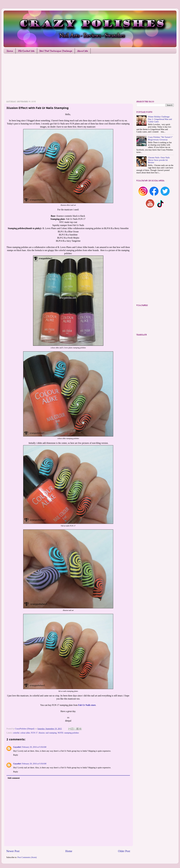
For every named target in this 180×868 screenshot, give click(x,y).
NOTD (60, 733)
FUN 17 (34, 733)
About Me (83, 51)
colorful (16, 733)
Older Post (124, 851)
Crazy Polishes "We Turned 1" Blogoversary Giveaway (160, 138)
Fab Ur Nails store (87, 705)
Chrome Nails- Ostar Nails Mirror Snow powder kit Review (159, 160)
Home (10, 51)
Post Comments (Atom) (27, 857)
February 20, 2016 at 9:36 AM (34, 747)
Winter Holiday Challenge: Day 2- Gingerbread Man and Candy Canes (160, 119)
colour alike (25, 733)
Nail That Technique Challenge (56, 51)
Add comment (14, 778)
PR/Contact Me (26, 51)
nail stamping (51, 733)
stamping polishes (72, 733)
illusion (42, 733)
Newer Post (13, 851)
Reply (16, 755)
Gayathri (17, 747)
